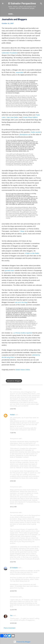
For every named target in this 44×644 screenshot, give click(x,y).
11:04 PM (13, 610)
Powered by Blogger (22, 642)
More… (20, 14)
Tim (11, 615)
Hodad (12, 415)
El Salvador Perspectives (22, 3)
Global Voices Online (23, 370)
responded (20, 72)
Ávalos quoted (35, 132)
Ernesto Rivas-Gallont (30, 117)
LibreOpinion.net (25, 134)
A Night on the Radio (32, 253)
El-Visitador (14, 568)
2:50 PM (13, 409)
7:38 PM (13, 433)
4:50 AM (13, 481)
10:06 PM (13, 591)
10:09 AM (13, 623)
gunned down (10, 270)
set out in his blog (21, 302)
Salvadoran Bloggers (14, 381)
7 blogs (22, 231)
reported (23, 333)
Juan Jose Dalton (12, 117)
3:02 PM (13, 562)
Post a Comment (10, 628)
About (11, 14)
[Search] (41, 4)
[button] (41, 20)
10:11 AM (13, 507)
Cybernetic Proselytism (10, 53)
